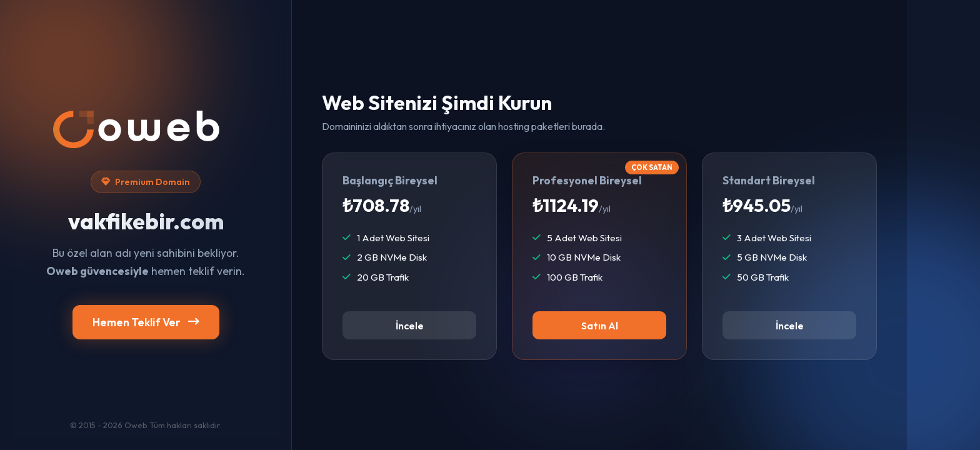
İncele (410, 326)
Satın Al (600, 326)
